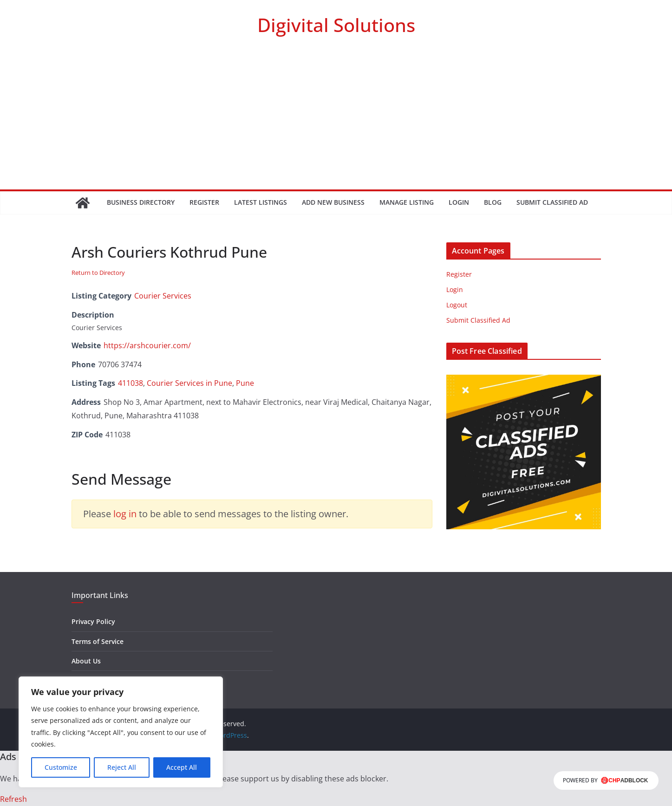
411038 (130, 383)
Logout (457, 305)
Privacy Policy (93, 621)
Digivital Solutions (336, 25)
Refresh (13, 799)
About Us (86, 661)
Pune (245, 383)
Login (459, 202)
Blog (493, 202)
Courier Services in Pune (189, 383)
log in (125, 514)
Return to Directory (98, 273)
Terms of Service (98, 641)
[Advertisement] (336, 120)
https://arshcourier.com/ (147, 345)
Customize (61, 767)
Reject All (122, 767)
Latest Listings (261, 202)
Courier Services (163, 296)
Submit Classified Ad (552, 202)
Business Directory (141, 202)
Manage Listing (407, 202)
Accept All (182, 767)
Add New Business (333, 202)
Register (204, 202)
